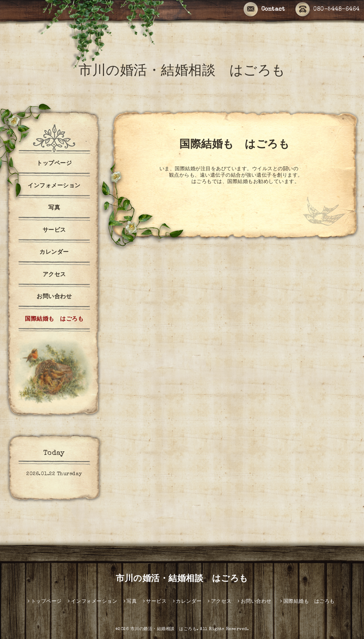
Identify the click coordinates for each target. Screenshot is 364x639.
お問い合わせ (54, 297)
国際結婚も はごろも (57, 319)
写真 (54, 208)
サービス (54, 231)
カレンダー (54, 253)
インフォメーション (54, 186)
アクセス (54, 275)
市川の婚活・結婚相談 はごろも (182, 72)
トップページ (54, 164)
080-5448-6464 (328, 10)
